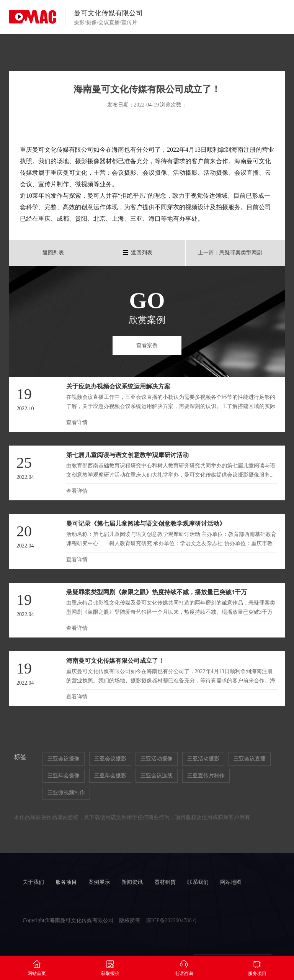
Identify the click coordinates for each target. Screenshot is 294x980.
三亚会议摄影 (110, 759)
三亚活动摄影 (203, 759)
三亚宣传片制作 (206, 776)
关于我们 (33, 882)
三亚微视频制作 (66, 792)
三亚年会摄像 (64, 776)
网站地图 (231, 882)
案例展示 (99, 882)
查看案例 (147, 345)
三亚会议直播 (250, 759)
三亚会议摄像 (64, 759)
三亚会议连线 (157, 776)
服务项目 (66, 882)
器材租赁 (165, 882)
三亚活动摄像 (157, 759)
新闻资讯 (132, 882)
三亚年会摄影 (110, 776)
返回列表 (53, 253)
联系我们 (198, 882)
